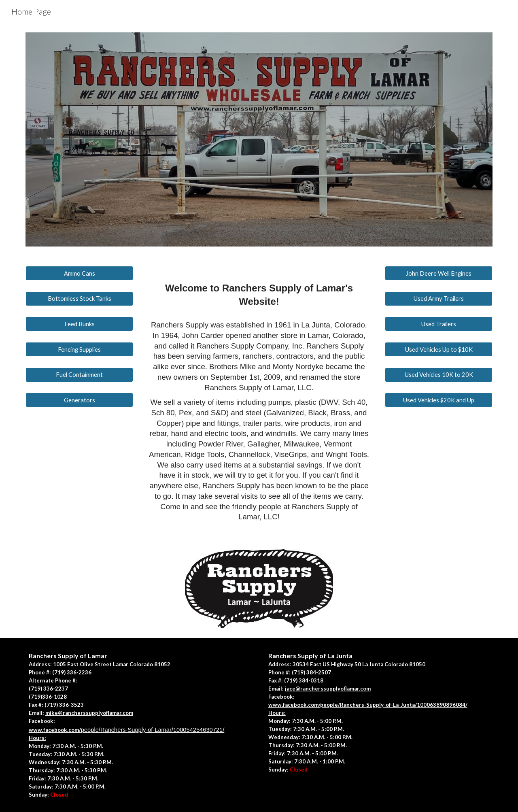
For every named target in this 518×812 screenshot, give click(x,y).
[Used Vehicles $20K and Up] (439, 400)
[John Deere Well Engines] (439, 273)
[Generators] (79, 400)
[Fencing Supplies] (79, 349)
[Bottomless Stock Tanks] (79, 299)
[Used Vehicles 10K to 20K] (439, 375)
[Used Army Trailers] (439, 299)
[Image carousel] (259, 139)
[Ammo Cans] (79, 273)
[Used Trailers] (439, 324)
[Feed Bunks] (79, 324)
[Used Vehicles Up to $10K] (439, 349)
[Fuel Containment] (79, 375)
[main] (259, 398)
